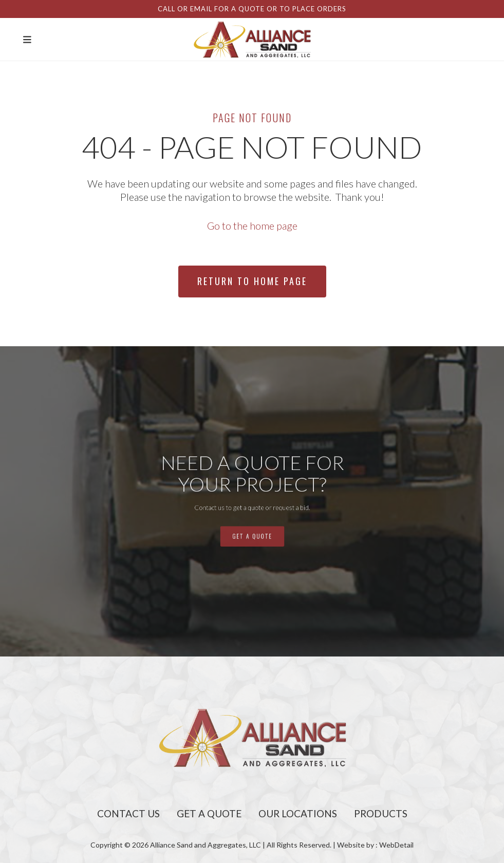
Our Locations (298, 813)
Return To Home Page (252, 281)
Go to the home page (252, 226)
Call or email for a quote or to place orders (252, 9)
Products (381, 813)
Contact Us (128, 813)
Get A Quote (209, 813)
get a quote (252, 525)
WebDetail (396, 845)
